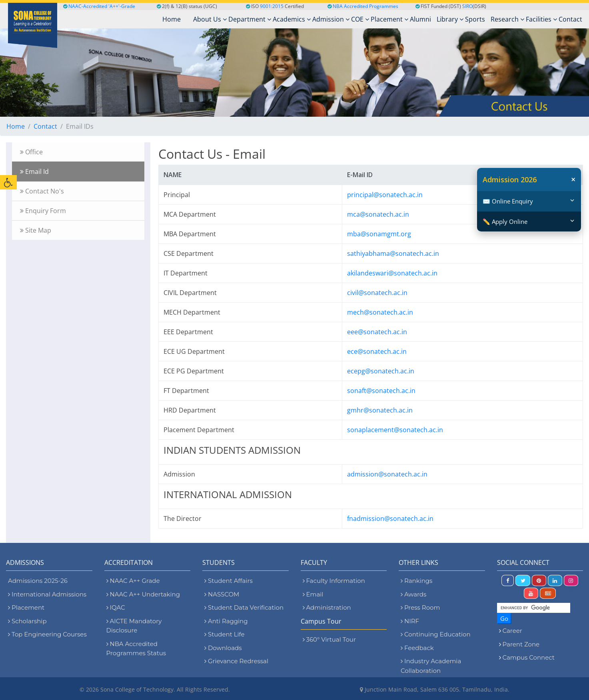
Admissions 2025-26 (38, 581)
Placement (389, 19)
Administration (327, 607)
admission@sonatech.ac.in (387, 474)
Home (16, 126)
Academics (292, 19)
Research (507, 19)
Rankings (416, 581)
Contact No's (42, 191)
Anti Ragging (226, 621)
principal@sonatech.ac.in (385, 195)
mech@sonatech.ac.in (380, 312)
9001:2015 (272, 6)
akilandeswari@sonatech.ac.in (392, 273)
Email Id (34, 172)
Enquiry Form (43, 211)
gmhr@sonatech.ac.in (380, 410)
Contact (570, 19)
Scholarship (27, 621)
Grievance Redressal (236, 661)
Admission (331, 19)
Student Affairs (229, 581)
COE (360, 19)
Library (450, 19)
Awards (413, 594)
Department (250, 19)
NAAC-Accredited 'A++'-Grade (99, 6)
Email (313, 594)
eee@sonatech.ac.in (377, 332)
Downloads (223, 648)
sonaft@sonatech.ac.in (381, 391)
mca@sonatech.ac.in (378, 214)
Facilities (541, 19)
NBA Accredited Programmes (365, 6)
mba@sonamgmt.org (379, 234)
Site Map (36, 230)
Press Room (420, 607)
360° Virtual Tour (329, 639)
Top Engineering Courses (47, 634)
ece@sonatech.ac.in (377, 351)
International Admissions (47, 594)
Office (31, 152)
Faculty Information (334, 581)
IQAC (116, 607)
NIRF (410, 621)
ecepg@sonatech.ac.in (381, 371)
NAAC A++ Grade (133, 581)
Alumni (420, 19)
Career (512, 631)
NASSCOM (222, 594)
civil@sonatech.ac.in (377, 293)
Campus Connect (529, 657)
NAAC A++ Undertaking (143, 594)
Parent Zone (521, 644)
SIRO (467, 6)
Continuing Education (436, 634)
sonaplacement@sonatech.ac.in (395, 430)
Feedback (417, 648)
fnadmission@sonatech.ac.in (390, 519)
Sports (475, 19)
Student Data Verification (244, 607)
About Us (210, 19)
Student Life (225, 634)
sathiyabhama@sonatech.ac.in (393, 253)
